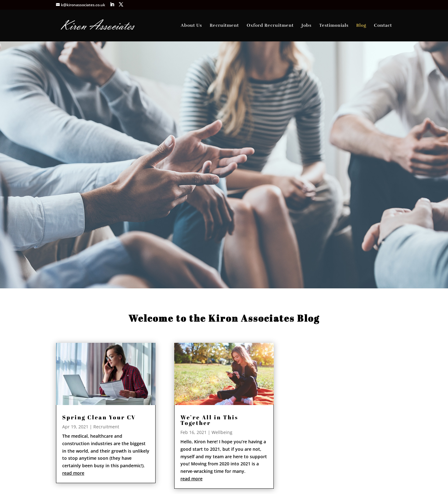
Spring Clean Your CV (99, 417)
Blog (361, 26)
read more (73, 473)
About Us (191, 26)
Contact (383, 26)
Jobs (306, 26)
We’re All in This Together (209, 420)
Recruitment (224, 26)
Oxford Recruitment (270, 26)
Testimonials (334, 26)
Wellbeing (222, 432)
